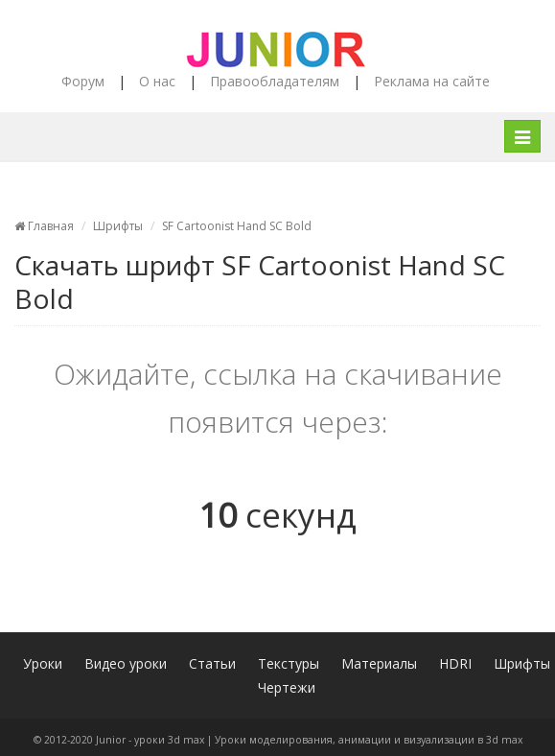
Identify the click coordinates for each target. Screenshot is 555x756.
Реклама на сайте (432, 81)
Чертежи (287, 687)
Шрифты (118, 226)
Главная (44, 226)
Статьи (212, 663)
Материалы (379, 663)
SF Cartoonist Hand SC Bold (237, 226)
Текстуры (289, 663)
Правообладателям (275, 81)
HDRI (455, 663)
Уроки (43, 663)
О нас (157, 81)
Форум (83, 81)
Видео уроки (126, 663)
